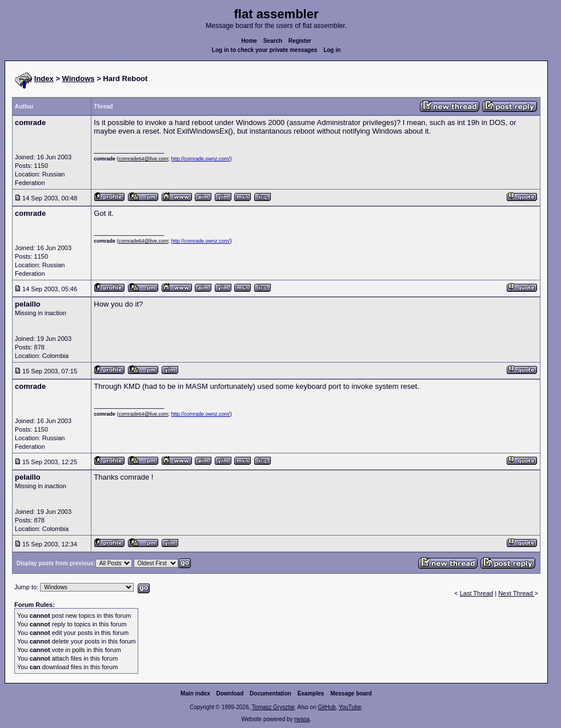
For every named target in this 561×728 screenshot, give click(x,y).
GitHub (326, 707)
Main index (195, 693)
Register (300, 41)
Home (249, 41)
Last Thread (477, 593)
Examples (311, 693)
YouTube (350, 707)
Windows (79, 79)
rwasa (302, 719)
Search (273, 41)
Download (230, 693)
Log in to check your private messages (265, 50)
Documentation (271, 693)
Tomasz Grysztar (273, 707)
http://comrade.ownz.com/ (201, 159)
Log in (332, 50)
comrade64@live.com (143, 159)
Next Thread (516, 593)
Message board (351, 693)
